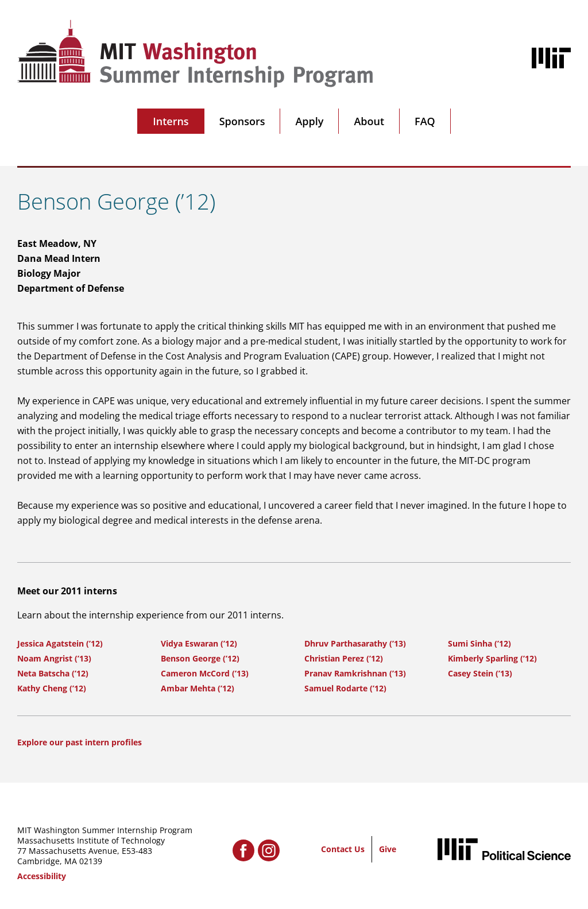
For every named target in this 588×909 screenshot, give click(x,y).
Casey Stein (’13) (480, 673)
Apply (309, 121)
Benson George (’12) (200, 658)
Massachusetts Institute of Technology (91, 840)
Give (388, 849)
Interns (171, 121)
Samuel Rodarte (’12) (345, 688)
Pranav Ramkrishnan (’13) (355, 673)
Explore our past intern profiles (80, 742)
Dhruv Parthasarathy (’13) (355, 643)
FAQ (425, 121)
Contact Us (343, 849)
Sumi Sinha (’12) (479, 643)
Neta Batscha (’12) (53, 673)
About (369, 121)
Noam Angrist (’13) (54, 658)
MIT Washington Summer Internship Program (105, 830)
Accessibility (42, 876)
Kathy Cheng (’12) (52, 688)
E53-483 (137, 851)
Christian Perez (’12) (344, 658)
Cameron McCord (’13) (205, 673)
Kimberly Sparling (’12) (492, 658)
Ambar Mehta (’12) (198, 688)
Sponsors (242, 121)
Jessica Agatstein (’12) (60, 643)
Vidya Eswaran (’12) (199, 643)
